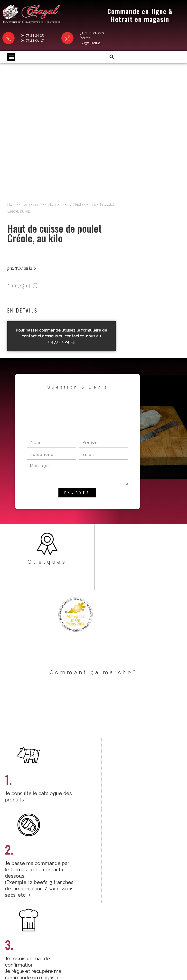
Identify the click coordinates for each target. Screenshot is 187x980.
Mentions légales (73, 959)
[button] (11, 48)
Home (106, 65)
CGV (53, 959)
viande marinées (149, 65)
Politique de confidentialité (110, 959)
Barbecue (123, 65)
